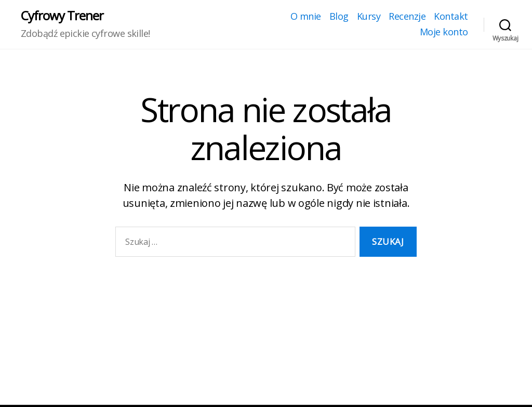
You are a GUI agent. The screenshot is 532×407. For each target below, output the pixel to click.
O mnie (306, 17)
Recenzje (407, 17)
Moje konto (444, 32)
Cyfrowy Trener (62, 16)
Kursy (369, 17)
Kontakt (451, 17)
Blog (339, 17)
